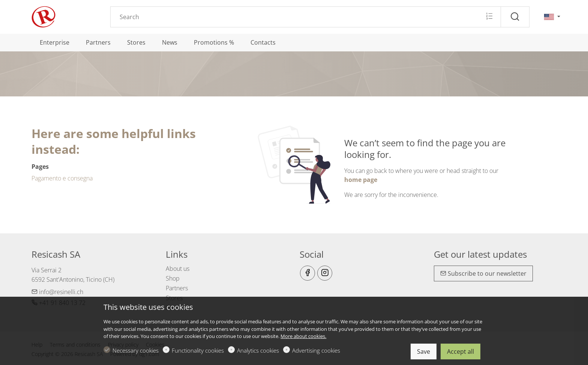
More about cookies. (303, 336)
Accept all (460, 351)
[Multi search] (489, 17)
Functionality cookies (198, 350)
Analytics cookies (258, 350)
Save (424, 351)
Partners (177, 288)
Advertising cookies (316, 350)
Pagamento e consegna (62, 178)
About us (178, 269)
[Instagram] (325, 273)
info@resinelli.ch (57, 292)
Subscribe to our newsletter (483, 273)
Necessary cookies (136, 350)
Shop (173, 278)
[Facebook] (307, 273)
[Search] (306, 17)
